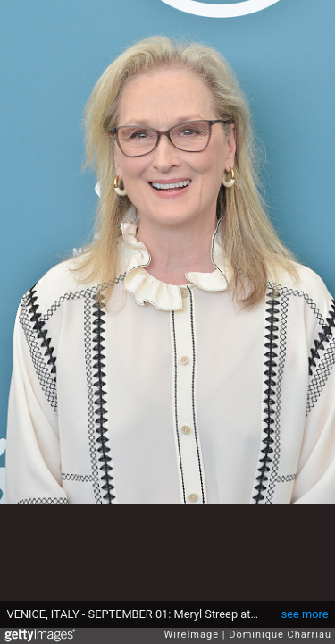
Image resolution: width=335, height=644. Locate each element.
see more (305, 614)
